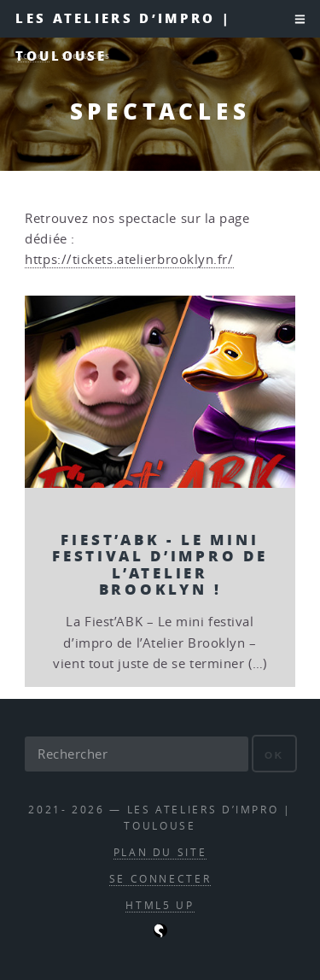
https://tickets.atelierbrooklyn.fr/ (129, 259)
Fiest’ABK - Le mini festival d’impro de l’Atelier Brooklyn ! (160, 564)
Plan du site (160, 852)
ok (274, 755)
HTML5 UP (160, 905)
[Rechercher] (137, 754)
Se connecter (160, 879)
